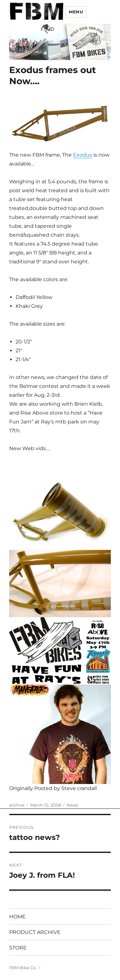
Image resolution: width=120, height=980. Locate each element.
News (72, 805)
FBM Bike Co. (23, 968)
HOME (17, 917)
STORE (18, 948)
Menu (76, 12)
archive (17, 805)
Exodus (83, 155)
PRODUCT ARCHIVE (35, 932)
